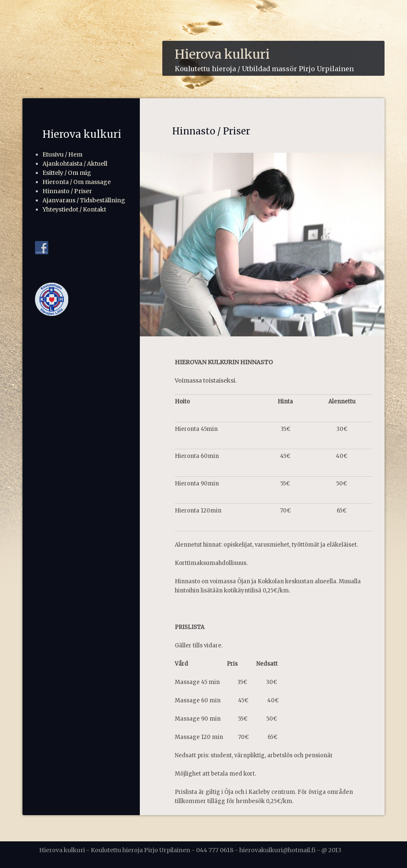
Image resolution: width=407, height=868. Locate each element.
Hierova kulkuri (222, 54)
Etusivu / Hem (62, 154)
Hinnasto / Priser (67, 191)
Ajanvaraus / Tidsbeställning (84, 200)
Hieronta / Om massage (77, 182)
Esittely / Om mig (67, 173)
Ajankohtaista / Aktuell (75, 164)
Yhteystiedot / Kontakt (74, 209)
